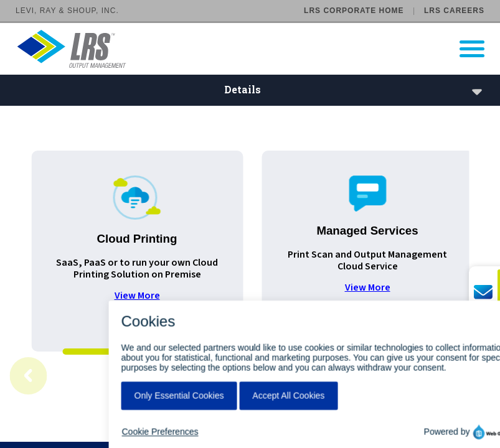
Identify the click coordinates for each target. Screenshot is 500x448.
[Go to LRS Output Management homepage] (258, 49)
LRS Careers (454, 11)
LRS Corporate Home (354, 11)
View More (137, 296)
